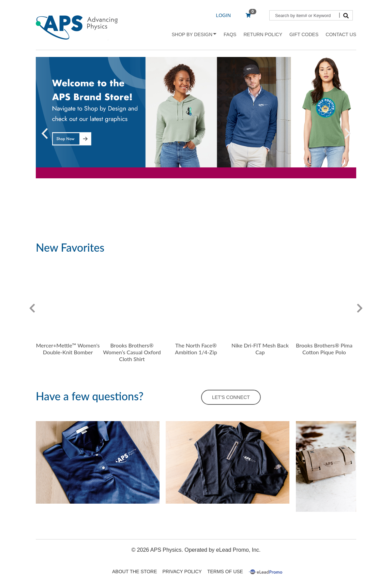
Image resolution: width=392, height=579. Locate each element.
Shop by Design (194, 34)
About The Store (134, 571)
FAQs (230, 34)
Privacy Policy (182, 571)
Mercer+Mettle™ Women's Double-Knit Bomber (68, 349)
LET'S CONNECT (231, 397)
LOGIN (223, 15)
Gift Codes (304, 34)
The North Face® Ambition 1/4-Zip (196, 349)
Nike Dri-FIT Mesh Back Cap (260, 349)
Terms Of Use (225, 571)
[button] (44, 134)
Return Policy (263, 34)
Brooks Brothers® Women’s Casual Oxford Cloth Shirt (132, 352)
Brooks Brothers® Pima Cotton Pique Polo (324, 349)
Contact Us (341, 34)
